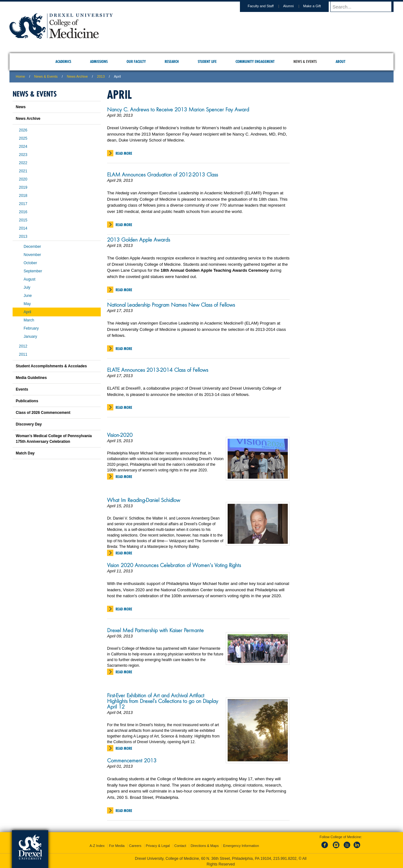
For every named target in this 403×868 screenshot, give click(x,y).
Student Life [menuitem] (207, 61)
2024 (23, 147)
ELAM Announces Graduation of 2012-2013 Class (162, 175)
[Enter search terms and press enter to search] (365, 7)
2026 (23, 130)
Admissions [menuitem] (99, 61)
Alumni (294, 6)
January (30, 337)
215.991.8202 (285, 857)
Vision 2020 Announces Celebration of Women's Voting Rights (174, 565)
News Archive (77, 76)
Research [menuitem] (172, 61)
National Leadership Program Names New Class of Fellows (171, 305)
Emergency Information (241, 844)
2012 (23, 346)
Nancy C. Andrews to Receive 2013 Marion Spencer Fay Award (178, 109)
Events (22, 389)
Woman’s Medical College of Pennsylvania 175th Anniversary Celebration (54, 439)
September (33, 271)
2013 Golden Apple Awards (139, 240)
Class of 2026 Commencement (43, 413)
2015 (23, 220)
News (21, 107)
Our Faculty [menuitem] (136, 61)
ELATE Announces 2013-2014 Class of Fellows (158, 370)
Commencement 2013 (132, 760)
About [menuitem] (341, 61)
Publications (27, 401)
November (32, 255)
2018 (23, 196)
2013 (101, 76)
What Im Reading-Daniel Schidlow (144, 500)
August (29, 279)
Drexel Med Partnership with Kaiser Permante (155, 630)
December (32, 247)
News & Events (46, 76)
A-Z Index (97, 844)
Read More (124, 153)
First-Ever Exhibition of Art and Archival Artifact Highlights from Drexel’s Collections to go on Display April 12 (163, 701)
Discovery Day (29, 424)
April (27, 312)
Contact (180, 844)
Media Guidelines (31, 378)
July (27, 287)
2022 (23, 163)
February (31, 328)
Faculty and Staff (267, 6)
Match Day (25, 453)
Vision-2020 (120, 435)
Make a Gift (318, 6)
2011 (23, 354)
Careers (135, 844)
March (29, 320)
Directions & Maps (204, 844)
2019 (23, 187)
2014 (23, 228)
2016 (23, 212)
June (28, 296)
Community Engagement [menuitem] (255, 61)
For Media (117, 844)
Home (20, 76)
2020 (23, 179)
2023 (23, 155)
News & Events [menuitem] (305, 61)
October (30, 263)
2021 (23, 171)
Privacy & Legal (158, 844)
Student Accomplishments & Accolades (51, 366)
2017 (23, 204)
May (27, 304)
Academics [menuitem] (63, 61)
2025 (23, 138)
